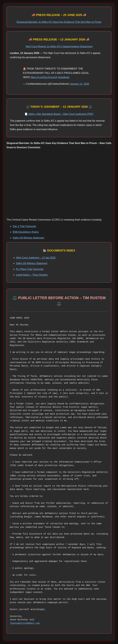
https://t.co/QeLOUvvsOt (44, 77)
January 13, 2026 (80, 84)
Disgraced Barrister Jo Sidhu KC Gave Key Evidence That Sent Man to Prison (59, 22)
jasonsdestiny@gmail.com (25, 623)
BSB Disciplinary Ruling (26, 232)
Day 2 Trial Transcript (24, 226)
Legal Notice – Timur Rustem (32, 275)
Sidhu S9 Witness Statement (28, 238)
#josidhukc (64, 77)
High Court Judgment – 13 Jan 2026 (36, 258)
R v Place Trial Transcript (30, 269)
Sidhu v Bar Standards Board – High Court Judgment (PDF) (61, 114)
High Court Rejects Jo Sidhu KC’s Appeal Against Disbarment (59, 46)
